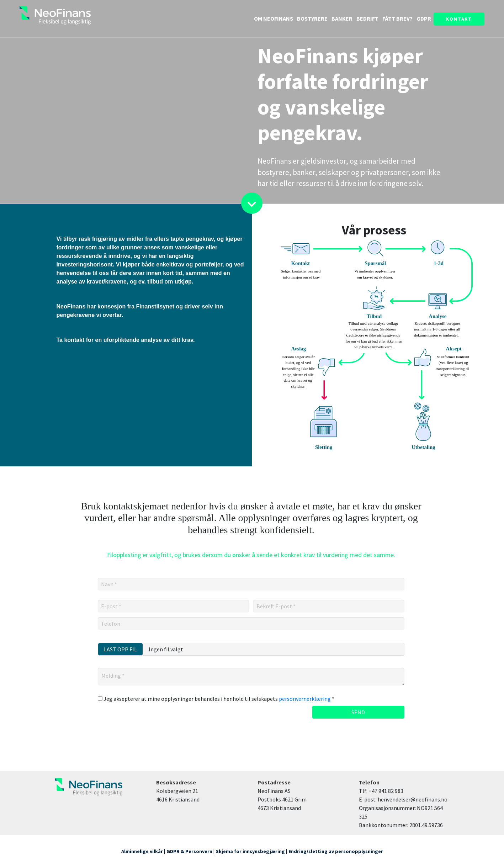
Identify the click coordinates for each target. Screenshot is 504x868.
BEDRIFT (368, 18)
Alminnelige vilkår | (143, 851)
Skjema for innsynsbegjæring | (251, 851)
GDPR (424, 18)
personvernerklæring (305, 699)
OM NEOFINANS (274, 18)
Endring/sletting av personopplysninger (336, 851)
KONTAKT (459, 19)
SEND (358, 712)
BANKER (342, 18)
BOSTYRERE (312, 18)
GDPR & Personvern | (190, 851)
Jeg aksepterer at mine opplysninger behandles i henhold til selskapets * (216, 699)
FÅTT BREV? (398, 18)
